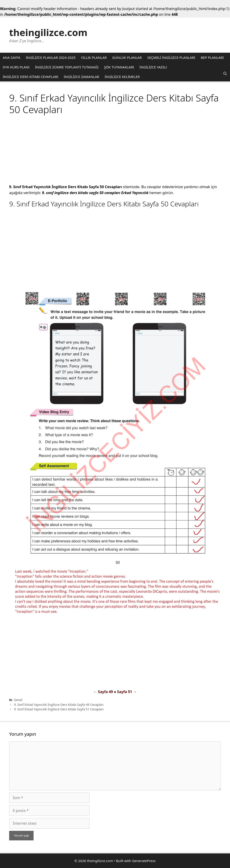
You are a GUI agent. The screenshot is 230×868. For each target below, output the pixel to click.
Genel (18, 700)
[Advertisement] (115, 150)
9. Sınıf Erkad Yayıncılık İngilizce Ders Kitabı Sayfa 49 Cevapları (59, 705)
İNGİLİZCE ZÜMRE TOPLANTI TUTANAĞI (67, 67)
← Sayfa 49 (103, 692)
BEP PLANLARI (212, 57)
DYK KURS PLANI (16, 67)
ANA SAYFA (12, 57)
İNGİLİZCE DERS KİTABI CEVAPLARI (30, 77)
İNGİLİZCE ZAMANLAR (81, 77)
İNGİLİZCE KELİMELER (122, 77)
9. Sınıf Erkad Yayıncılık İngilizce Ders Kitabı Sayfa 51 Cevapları (59, 709)
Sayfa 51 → (127, 692)
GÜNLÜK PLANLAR (127, 57)
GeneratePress (144, 861)
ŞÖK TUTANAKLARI (119, 67)
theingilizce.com (48, 32)
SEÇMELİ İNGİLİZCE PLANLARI (171, 57)
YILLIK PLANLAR (94, 57)
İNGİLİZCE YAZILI (153, 67)
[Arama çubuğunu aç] (225, 74)
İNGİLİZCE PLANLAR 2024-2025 (51, 57)
